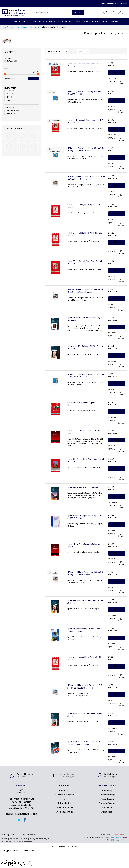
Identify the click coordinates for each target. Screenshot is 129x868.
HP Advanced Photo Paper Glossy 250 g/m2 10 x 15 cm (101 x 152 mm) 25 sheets (86, 573)
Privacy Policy (64, 803)
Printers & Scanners (108, 803)
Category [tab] (8, 58)
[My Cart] (112, 13)
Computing (107, 790)
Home (4, 27)
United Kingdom (107, 3)
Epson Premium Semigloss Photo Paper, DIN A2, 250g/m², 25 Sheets (85, 517)
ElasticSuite (74, 846)
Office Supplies (107, 812)
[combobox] (53, 13)
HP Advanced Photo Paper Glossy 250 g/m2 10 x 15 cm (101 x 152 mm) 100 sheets (86, 291)
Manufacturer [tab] (10, 88)
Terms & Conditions (64, 808)
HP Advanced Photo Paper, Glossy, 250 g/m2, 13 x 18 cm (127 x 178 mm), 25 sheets (86, 686)
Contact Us (64, 790)
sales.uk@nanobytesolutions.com (21, 814)
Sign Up (125, 13)
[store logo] (14, 12)
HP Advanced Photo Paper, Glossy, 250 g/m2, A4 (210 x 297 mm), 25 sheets (86, 178)
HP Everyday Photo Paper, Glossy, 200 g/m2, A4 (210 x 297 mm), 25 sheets (86, 376)
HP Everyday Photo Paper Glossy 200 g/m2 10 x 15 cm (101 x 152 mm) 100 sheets (86, 149)
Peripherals (108, 808)
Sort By (50, 51)
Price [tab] (7, 69)
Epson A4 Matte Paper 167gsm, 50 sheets (83, 487)
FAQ (64, 799)
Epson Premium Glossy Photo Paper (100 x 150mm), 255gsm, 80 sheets (84, 743)
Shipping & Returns (64, 812)
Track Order (123, 3)
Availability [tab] (9, 108)
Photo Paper (11, 61)
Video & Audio (14, 27)
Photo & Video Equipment (31, 27)
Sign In (124, 11)
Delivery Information (64, 795)
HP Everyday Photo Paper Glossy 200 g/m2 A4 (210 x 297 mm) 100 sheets (85, 93)
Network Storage (108, 795)
